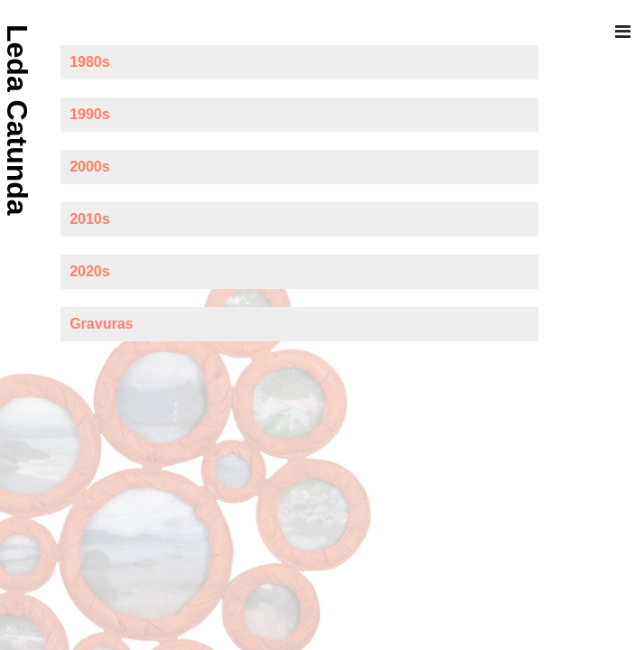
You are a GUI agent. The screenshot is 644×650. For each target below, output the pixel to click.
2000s (90, 167)
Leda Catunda (17, 120)
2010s (90, 219)
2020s (90, 271)
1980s (90, 62)
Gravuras (101, 324)
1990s (90, 114)
